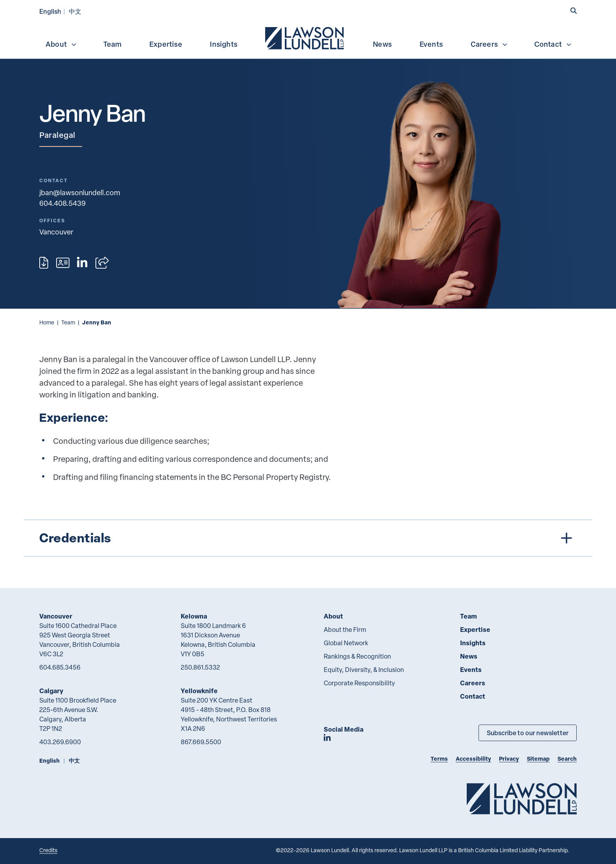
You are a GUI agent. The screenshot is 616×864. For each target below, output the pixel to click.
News (382, 44)
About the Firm (345, 630)
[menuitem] (305, 37)
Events (431, 44)
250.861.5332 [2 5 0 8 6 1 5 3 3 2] (200, 667)
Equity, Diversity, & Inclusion (364, 670)
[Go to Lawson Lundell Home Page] (522, 799)
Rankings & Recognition (357, 656)
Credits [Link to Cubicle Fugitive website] (48, 850)
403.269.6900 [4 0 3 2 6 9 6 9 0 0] (60, 742)
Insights (224, 44)
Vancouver (56, 616)
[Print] (44, 263)
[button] (574, 11)
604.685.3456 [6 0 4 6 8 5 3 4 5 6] (60, 667)
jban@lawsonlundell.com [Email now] (80, 192)
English (50, 11)
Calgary (51, 691)
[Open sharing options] (102, 263)
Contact (553, 44)
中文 (75, 11)
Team (113, 44)
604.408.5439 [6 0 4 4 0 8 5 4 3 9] (62, 203)
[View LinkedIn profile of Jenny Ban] (82, 263)
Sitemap (538, 759)
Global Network (346, 643)
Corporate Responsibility (359, 683)
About (61, 44)
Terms (439, 759)
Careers (489, 44)
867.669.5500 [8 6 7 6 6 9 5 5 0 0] (201, 742)
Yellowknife (199, 691)
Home (47, 322)
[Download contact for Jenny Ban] (63, 263)
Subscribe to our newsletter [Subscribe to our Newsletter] (528, 733)
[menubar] (308, 37)
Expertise (166, 44)
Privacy (509, 759)
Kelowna (194, 616)
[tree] (308, 538)
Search (567, 759)
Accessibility (473, 759)
